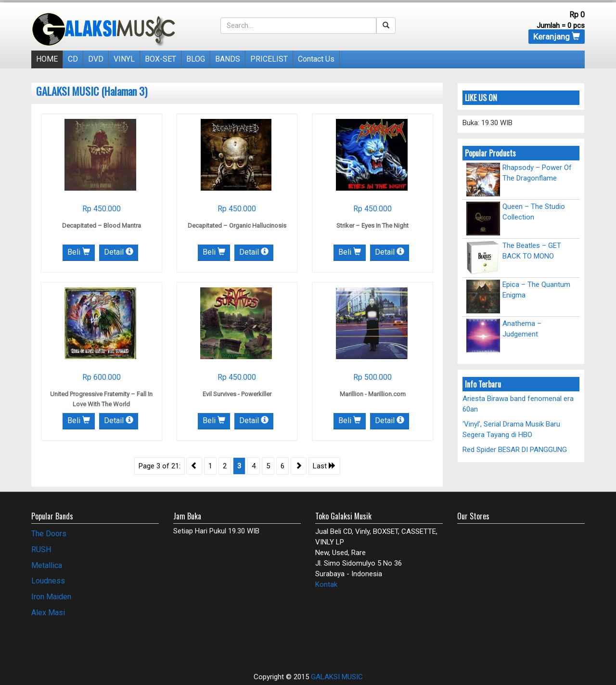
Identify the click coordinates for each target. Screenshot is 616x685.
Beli (79, 252)
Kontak (326, 584)
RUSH (41, 549)
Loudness (48, 581)
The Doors (49, 534)
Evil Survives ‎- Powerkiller (237, 394)
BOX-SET (160, 59)
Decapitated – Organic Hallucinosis (237, 226)
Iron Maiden (51, 597)
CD (73, 59)
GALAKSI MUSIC (337, 677)
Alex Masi (48, 613)
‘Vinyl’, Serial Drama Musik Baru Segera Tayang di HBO (511, 429)
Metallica (47, 565)
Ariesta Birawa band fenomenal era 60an (518, 404)
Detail (119, 252)
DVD (96, 59)
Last (324, 466)
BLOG (196, 59)
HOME (47, 59)
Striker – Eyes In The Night (372, 226)
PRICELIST (269, 59)
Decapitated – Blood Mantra (102, 226)
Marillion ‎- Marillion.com (373, 394)
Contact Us (316, 59)
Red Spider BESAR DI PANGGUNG (515, 450)
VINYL (124, 59)
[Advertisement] (88, 640)
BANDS (228, 59)
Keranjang (557, 37)
